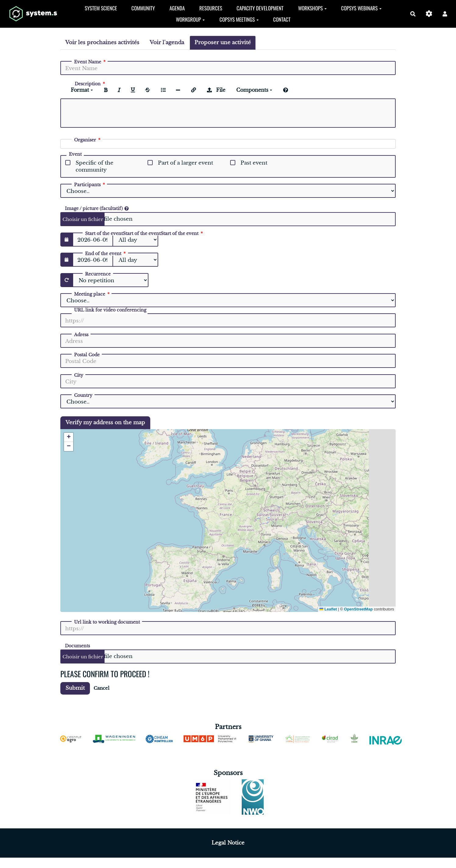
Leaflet (328, 609)
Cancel (102, 688)
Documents (77, 646)
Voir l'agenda (167, 43)
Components (254, 90)
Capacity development (260, 8)
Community (143, 8)
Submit (75, 688)
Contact (282, 19)
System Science (101, 8)
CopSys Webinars (361, 8)
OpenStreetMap (358, 609)
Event (75, 155)
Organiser (88, 140)
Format (82, 90)
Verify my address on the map (105, 423)
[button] (445, 14)
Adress (81, 335)
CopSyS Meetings (239, 19)
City (79, 375)
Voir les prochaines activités (102, 43)
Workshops (312, 8)
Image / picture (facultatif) (97, 208)
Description (90, 84)
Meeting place (92, 294)
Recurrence (98, 274)
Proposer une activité (223, 43)
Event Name (90, 62)
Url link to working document (107, 622)
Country (83, 395)
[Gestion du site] (429, 14)
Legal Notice (228, 843)
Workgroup (190, 19)
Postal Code (87, 355)
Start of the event (144, 233)
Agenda (177, 8)
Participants (90, 185)
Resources (211, 8)
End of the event (106, 254)
